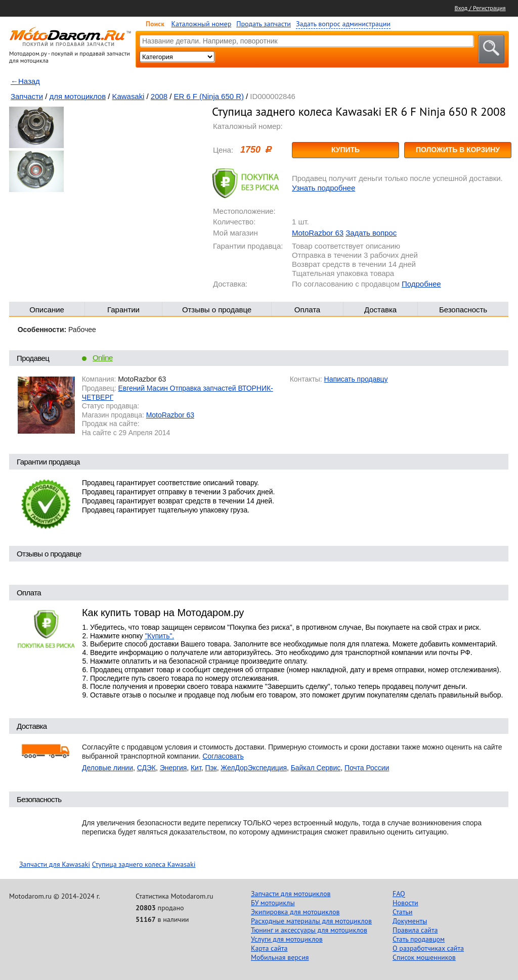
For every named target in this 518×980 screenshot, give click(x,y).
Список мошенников (424, 957)
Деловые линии (107, 768)
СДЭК (146, 768)
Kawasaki (128, 96)
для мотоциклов (78, 96)
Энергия (174, 768)
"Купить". (159, 636)
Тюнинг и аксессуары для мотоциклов (309, 930)
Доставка (380, 310)
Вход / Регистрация (480, 8)
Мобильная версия (280, 957)
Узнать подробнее (323, 188)
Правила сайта (415, 930)
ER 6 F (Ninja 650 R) (208, 96)
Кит (196, 768)
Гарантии (123, 310)
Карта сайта (269, 948)
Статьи (402, 912)
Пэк (211, 768)
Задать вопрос (371, 233)
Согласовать (223, 756)
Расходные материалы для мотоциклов (311, 921)
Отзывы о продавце (217, 310)
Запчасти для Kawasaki (55, 864)
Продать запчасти (264, 24)
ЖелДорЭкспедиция (254, 768)
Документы (410, 921)
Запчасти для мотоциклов (291, 894)
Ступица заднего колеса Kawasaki (144, 864)
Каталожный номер (202, 24)
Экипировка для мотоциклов (295, 912)
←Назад (25, 81)
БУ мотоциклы (273, 903)
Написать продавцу (356, 379)
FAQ (399, 894)
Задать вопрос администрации (343, 24)
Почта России (367, 768)
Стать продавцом (419, 939)
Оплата (307, 310)
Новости (405, 903)
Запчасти (27, 96)
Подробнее (421, 284)
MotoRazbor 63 (318, 233)
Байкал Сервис (316, 768)
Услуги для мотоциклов (287, 939)
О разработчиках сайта (428, 948)
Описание (47, 310)
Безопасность (463, 310)
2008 (159, 96)
